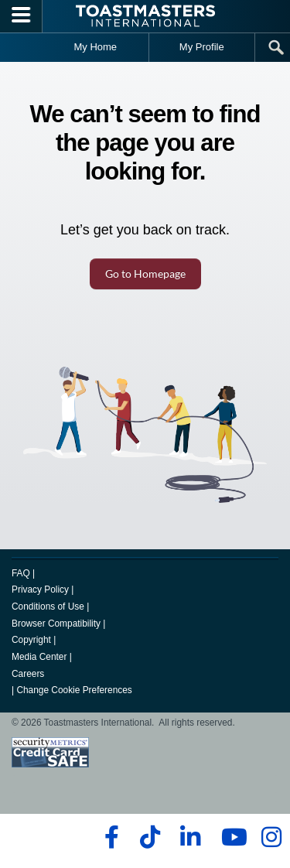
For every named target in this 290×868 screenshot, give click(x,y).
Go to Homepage (145, 273)
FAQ (21, 573)
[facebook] (109, 837)
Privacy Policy (40, 589)
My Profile (202, 47)
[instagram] (271, 837)
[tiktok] (150, 837)
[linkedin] (190, 837)
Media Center (39, 657)
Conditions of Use (48, 607)
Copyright (31, 640)
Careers (28, 674)
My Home (95, 47)
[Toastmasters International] (145, 16)
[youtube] (231, 837)
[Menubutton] (21, 16)
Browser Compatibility (56, 624)
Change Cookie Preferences (74, 690)
